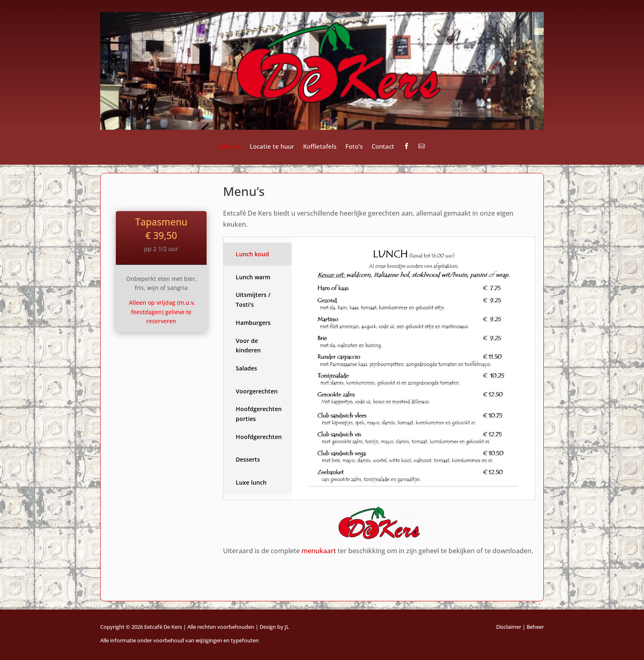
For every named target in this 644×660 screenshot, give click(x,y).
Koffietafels (320, 147)
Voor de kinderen (248, 346)
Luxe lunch (251, 482)
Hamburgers (253, 323)
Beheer (535, 627)
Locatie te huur (272, 147)
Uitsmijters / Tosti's (253, 300)
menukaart (319, 551)
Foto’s (354, 147)
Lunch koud (252, 254)
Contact (383, 147)
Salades (246, 368)
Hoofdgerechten (259, 437)
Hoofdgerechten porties (259, 414)
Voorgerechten (257, 391)
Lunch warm (253, 277)
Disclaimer (509, 627)
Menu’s (230, 147)
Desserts (248, 459)
